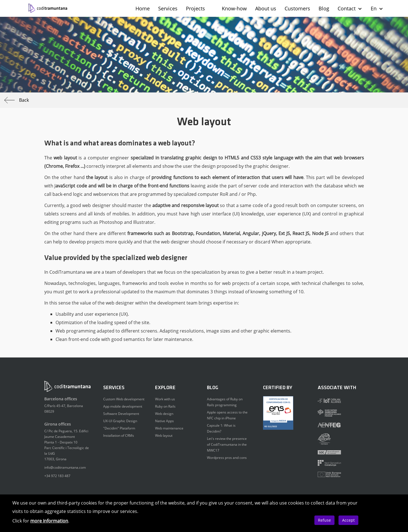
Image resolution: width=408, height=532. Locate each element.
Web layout (164, 435)
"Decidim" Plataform (119, 428)
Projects (195, 8)
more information (49, 521)
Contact (350, 8)
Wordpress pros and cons (227, 458)
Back (17, 100)
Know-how (234, 8)
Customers (297, 8)
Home (143, 8)
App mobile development (123, 406)
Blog (324, 8)
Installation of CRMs (119, 435)
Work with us (165, 399)
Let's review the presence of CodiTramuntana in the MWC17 (227, 444)
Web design (164, 414)
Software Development (121, 414)
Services (168, 8)
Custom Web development (124, 399)
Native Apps (164, 421)
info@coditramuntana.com (65, 467)
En (377, 8)
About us (266, 8)
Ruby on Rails (165, 406)
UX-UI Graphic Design (120, 421)
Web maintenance (169, 428)
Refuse (324, 520)
